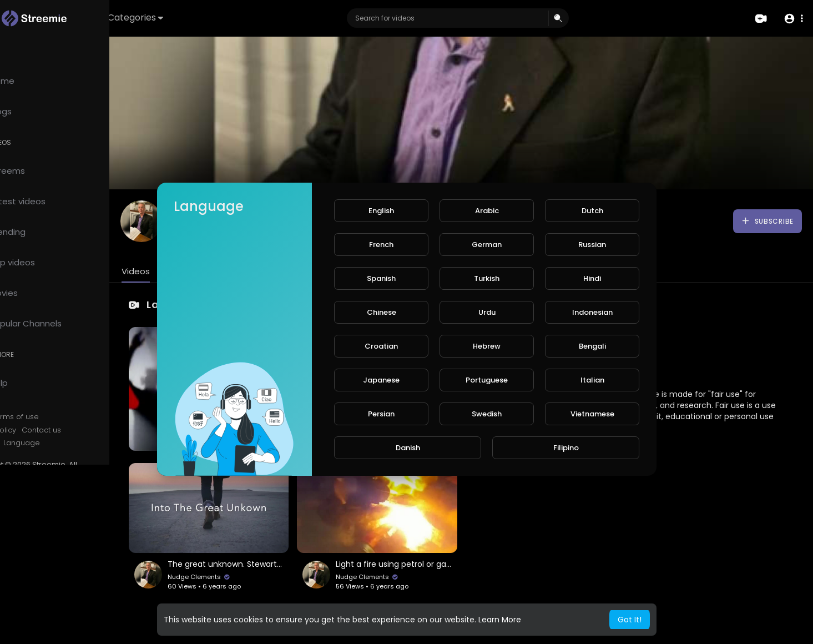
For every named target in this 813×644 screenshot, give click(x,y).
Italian (592, 380)
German (487, 245)
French (381, 245)
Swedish (487, 414)
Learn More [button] (500, 620)
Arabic (487, 211)
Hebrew (487, 346)
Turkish (487, 278)
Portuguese (487, 380)
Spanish (381, 278)
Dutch (592, 211)
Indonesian (592, 312)
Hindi (592, 278)
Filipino (566, 448)
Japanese (381, 380)
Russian (592, 245)
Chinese (382, 312)
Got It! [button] (630, 620)
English (381, 211)
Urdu (487, 312)
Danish (408, 448)
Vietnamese (592, 414)
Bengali (592, 346)
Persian (381, 414)
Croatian (381, 346)
